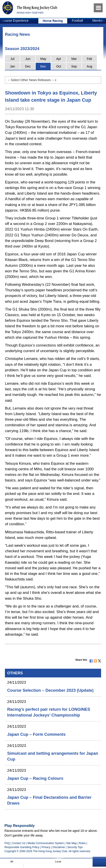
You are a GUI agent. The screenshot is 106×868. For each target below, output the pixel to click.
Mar (74, 59)
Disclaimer (59, 847)
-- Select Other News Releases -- (32, 80)
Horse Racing (53, 21)
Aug (89, 66)
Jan (12, 66)
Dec (28, 66)
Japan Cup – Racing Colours (35, 778)
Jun (28, 59)
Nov (43, 66)
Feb (89, 59)
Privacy (46, 847)
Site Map (71, 843)
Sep (74, 66)
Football (77, 21)
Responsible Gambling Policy (22, 847)
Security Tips (75, 847)
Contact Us (19, 843)
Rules (83, 843)
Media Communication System (46, 843)
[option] (53, 21)
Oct (59, 66)
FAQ (7, 843)
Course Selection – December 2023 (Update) (50, 690)
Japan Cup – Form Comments (36, 734)
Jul (12, 59)
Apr (59, 59)
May (43, 59)
